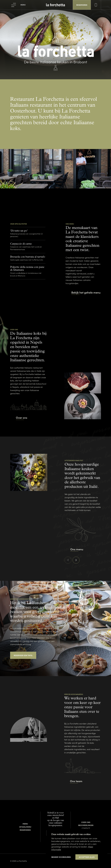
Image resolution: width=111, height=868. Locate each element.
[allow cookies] (87, 857)
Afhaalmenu (25, 827)
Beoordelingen (86, 825)
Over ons (86, 822)
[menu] (19, 5)
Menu (25, 824)
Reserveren (25, 830)
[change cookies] (61, 857)
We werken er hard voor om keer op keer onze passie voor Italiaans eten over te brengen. (82, 707)
